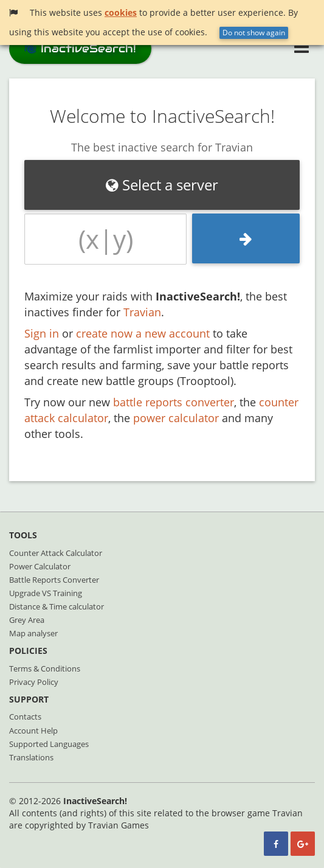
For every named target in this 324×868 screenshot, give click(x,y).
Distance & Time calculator (57, 606)
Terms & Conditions (45, 668)
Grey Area (27, 620)
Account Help (33, 731)
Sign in (42, 333)
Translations (31, 757)
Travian (142, 312)
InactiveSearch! (80, 48)
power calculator (176, 418)
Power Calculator (40, 566)
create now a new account (143, 333)
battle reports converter (174, 402)
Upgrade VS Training (46, 593)
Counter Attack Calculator (56, 553)
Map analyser (33, 633)
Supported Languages (49, 744)
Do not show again (254, 33)
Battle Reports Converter (54, 580)
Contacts (25, 717)
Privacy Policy (34, 682)
